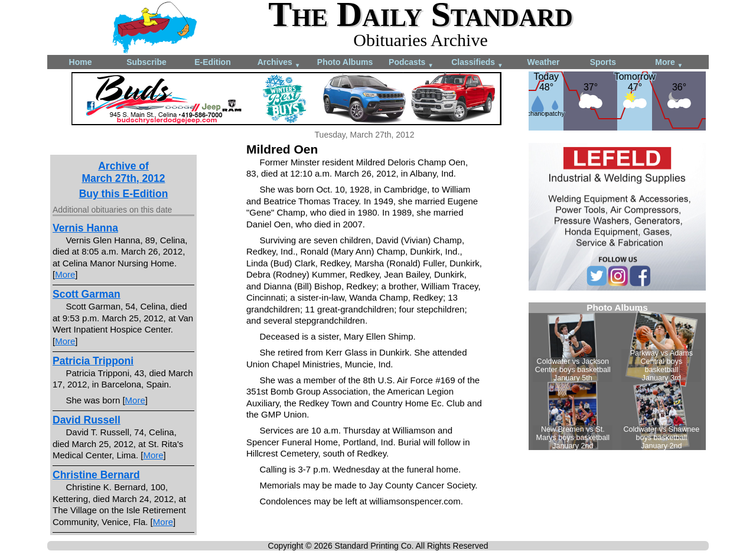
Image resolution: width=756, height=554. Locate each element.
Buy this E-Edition (124, 194)
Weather (544, 62)
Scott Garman (87, 294)
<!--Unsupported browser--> (617, 376)
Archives (279, 63)
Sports (603, 62)
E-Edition (212, 62)
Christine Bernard (96, 475)
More (669, 63)
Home (81, 62)
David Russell (87, 420)
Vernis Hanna (85, 228)
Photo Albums (345, 62)
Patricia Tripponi (93, 361)
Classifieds (477, 63)
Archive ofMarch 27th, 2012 (123, 172)
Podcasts (411, 63)
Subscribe (146, 62)
